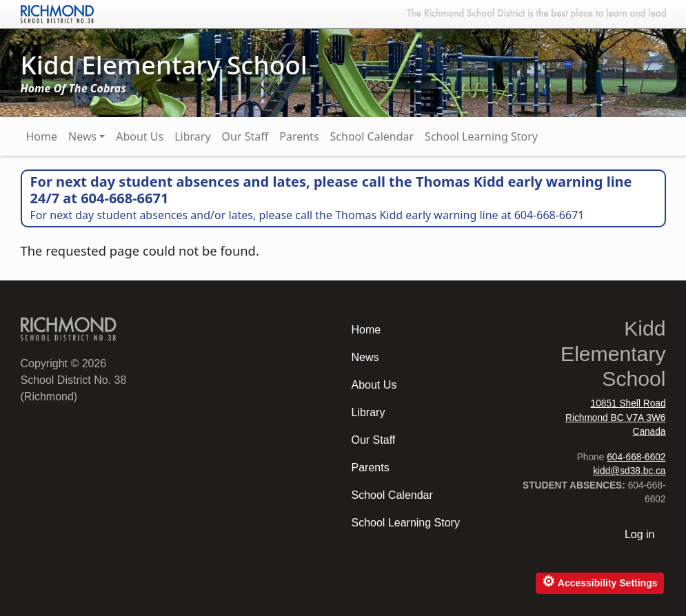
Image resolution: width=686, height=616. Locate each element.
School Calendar (372, 136)
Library (192, 136)
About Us (140, 136)
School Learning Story (481, 136)
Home (42, 136)
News (82, 136)
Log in (640, 534)
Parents (299, 136)
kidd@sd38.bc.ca (629, 471)
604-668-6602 (636, 457)
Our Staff (245, 136)
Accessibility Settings (599, 581)
